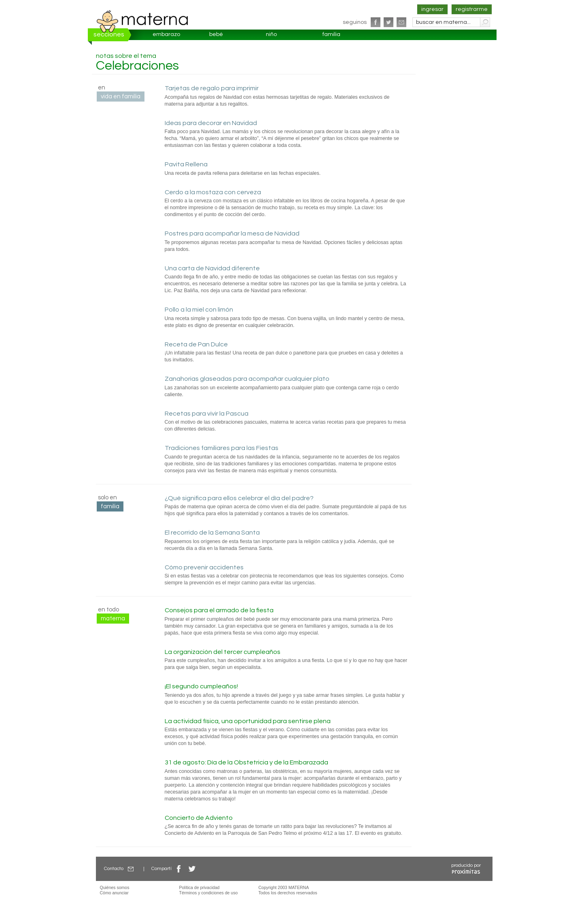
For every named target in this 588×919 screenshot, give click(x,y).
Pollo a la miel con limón (199, 310)
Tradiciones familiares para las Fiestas (222, 448)
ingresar (432, 9)
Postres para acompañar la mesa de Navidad (232, 233)
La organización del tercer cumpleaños (223, 652)
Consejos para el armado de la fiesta (219, 610)
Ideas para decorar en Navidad (211, 123)
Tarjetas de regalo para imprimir (212, 88)
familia (331, 34)
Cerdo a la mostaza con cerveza (213, 192)
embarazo (166, 34)
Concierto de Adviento (199, 818)
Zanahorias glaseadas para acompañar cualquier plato (247, 379)
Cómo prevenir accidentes (204, 567)
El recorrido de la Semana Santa (212, 533)
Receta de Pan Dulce (196, 344)
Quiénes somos (115, 887)
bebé (216, 34)
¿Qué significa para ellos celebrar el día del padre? (239, 498)
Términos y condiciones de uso (209, 893)
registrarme (472, 9)
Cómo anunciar (114, 893)
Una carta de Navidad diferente (212, 268)
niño (271, 34)
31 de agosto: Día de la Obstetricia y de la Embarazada (246, 762)
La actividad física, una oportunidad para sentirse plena (248, 721)
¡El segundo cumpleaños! (201, 686)
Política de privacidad (200, 887)
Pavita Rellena (186, 164)
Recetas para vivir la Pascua (207, 414)
